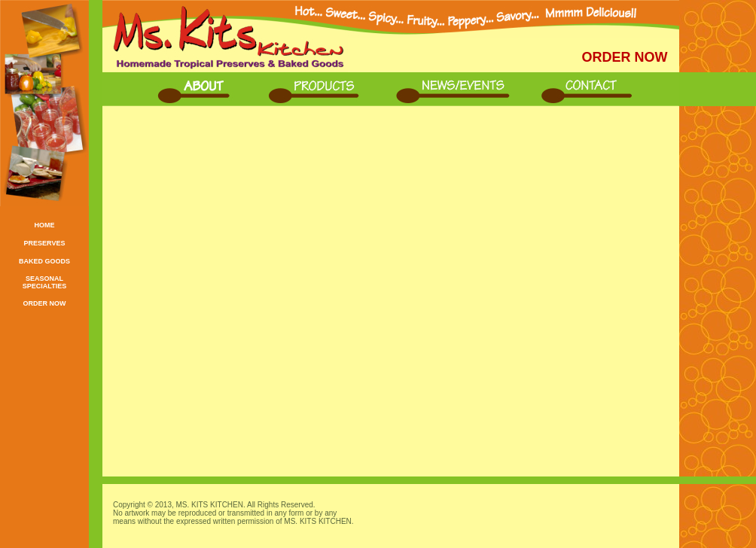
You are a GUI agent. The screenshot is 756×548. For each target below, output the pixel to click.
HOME (45, 225)
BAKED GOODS (44, 261)
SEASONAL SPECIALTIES (44, 282)
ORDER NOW (45, 303)
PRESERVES (45, 243)
